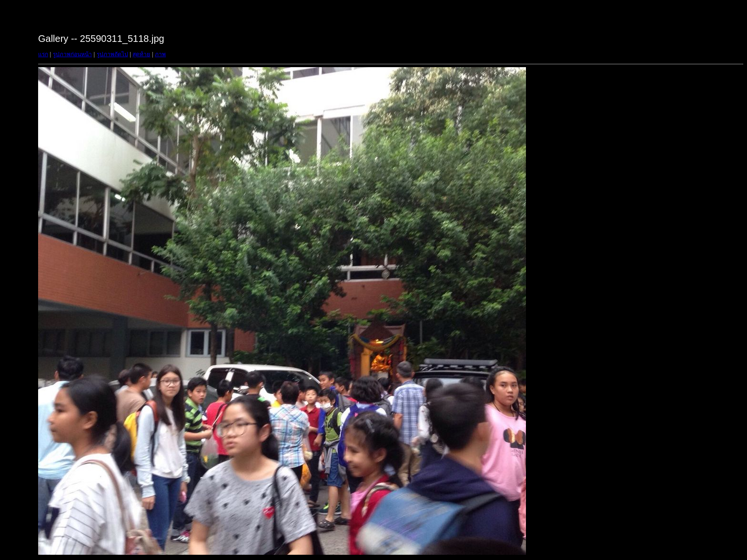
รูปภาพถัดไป (112, 54)
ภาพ (160, 54)
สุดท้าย (141, 54)
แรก (43, 54)
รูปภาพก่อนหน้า (72, 54)
